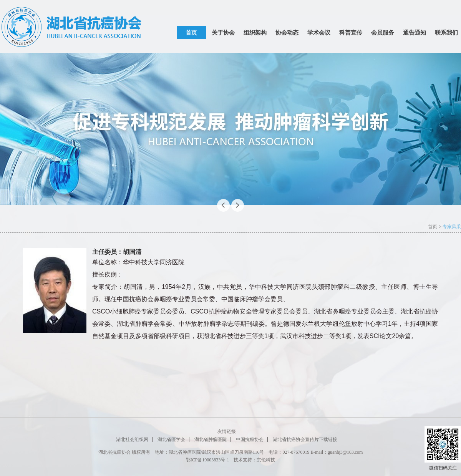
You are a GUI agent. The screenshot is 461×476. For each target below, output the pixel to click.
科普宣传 (351, 33)
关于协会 (223, 33)
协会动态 (287, 33)
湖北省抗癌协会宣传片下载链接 (305, 440)
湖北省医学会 (171, 440)
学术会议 (319, 33)
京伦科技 (266, 460)
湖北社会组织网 (132, 440)
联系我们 (446, 33)
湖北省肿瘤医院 (211, 440)
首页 (191, 33)
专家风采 (452, 227)
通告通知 (415, 33)
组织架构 (255, 33)
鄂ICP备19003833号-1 (208, 460)
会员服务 (383, 33)
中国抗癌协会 (250, 440)
